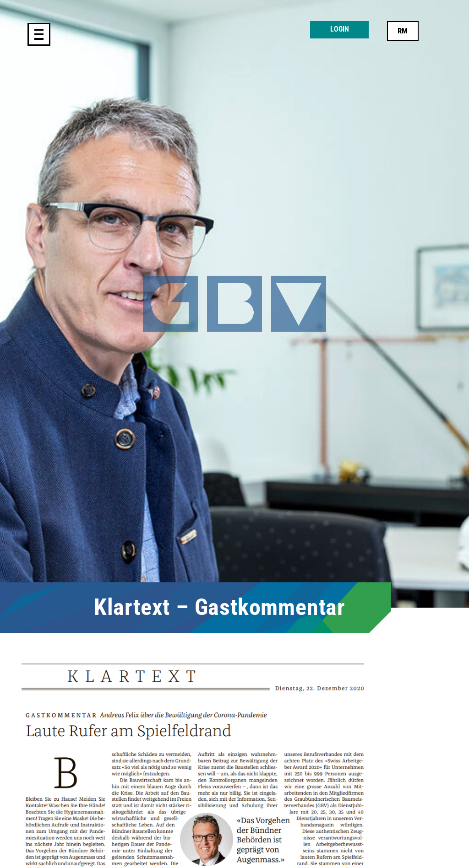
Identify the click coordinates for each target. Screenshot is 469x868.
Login (340, 29)
